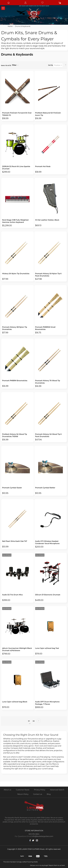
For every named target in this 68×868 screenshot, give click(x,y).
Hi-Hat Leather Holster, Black (47, 220)
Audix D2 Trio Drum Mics (13, 596)
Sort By (51, 65)
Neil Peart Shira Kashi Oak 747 (15, 542)
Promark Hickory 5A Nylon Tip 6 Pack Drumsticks (49, 275)
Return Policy (23, 794)
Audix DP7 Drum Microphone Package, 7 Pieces (48, 704)
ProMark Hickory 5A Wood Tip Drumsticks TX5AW (15, 436)
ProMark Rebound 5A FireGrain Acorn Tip (48, 114)
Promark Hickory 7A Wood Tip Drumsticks (48, 382)
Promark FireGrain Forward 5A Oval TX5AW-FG (17, 114)
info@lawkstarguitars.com (42, 836)
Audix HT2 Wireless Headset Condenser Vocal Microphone (48, 543)
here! (63, 865)
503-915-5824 (34, 834)
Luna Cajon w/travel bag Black (15, 703)
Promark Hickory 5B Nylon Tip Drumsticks (15, 329)
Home (10, 26)
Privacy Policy (40, 790)
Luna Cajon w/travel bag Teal (47, 649)
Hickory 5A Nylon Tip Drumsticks (16, 274)
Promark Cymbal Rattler (45, 488)
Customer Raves (23, 790)
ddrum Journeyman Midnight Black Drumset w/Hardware (17, 650)
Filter (14, 65)
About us (7, 790)
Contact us (38, 794)
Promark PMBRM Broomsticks (15, 381)
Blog (49, 794)
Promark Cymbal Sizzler (12, 488)
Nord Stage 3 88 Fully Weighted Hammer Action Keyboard (16, 221)
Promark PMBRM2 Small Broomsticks (46, 329)
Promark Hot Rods (43, 167)
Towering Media (32, 862)
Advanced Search (57, 790)
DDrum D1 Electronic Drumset (48, 596)
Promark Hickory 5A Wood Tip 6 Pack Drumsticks (49, 436)
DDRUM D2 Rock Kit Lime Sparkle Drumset (16, 168)
